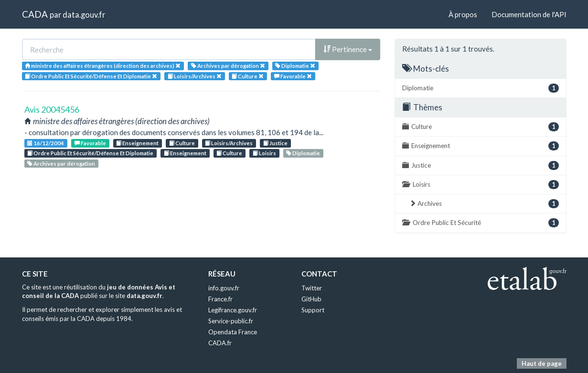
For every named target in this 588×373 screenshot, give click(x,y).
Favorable (90, 143)
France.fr (220, 299)
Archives (484, 204)
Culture (182, 143)
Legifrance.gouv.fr (233, 310)
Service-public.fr (231, 321)
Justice (275, 143)
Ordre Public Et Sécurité (481, 223)
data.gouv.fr (84, 15)
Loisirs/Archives (229, 143)
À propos (463, 14)
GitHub (311, 299)
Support (313, 310)
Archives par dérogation (61, 164)
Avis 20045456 (52, 109)
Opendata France (233, 332)
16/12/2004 (46, 143)
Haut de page (542, 363)
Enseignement (137, 143)
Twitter (312, 288)
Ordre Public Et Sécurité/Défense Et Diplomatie (90, 153)
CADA (35, 14)
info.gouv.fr (224, 288)
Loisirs (264, 153)
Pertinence (348, 49)
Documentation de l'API (529, 14)
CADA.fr (220, 343)
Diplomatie (303, 153)
